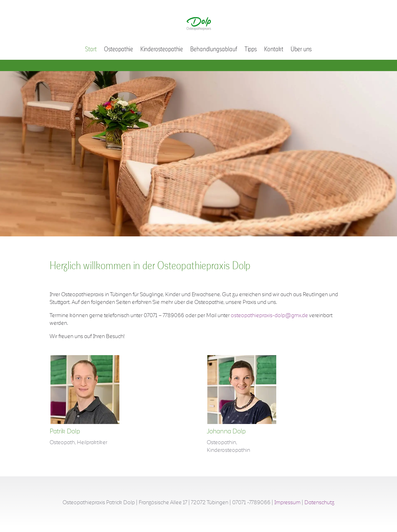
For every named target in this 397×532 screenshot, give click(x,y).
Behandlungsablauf (214, 50)
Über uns (301, 50)
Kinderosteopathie (162, 50)
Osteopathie (119, 50)
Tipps (251, 50)
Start (91, 50)
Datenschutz (319, 503)
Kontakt (274, 50)
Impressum (287, 503)
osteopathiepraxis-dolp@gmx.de (269, 315)
